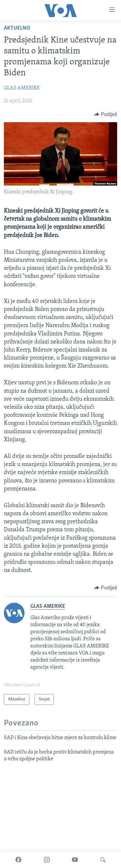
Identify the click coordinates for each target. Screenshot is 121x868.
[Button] (106, 114)
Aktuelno (17, 28)
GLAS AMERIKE (22, 88)
